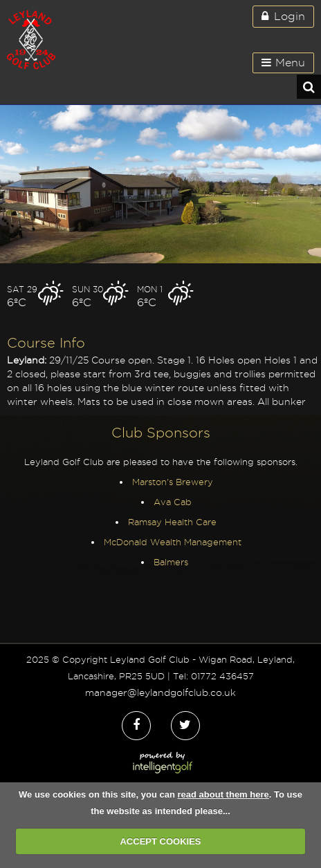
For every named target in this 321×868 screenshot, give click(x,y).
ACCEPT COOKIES (160, 841)
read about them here (223, 794)
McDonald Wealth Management (173, 542)
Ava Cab (173, 502)
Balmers (172, 562)
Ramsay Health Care (172, 522)
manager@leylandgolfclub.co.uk (160, 692)
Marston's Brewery (173, 482)
